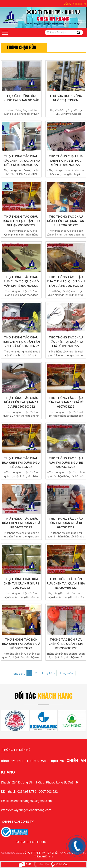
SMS (25, 864)
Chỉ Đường (59, 864)
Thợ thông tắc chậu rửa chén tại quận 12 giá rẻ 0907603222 (66, 342)
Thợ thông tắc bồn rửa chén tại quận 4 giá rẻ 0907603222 (66, 583)
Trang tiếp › (48, 673)
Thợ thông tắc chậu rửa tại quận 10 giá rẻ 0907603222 (66, 402)
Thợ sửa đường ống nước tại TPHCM (66, 98)
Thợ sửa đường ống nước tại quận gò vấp (21, 98)
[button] (5, 32)
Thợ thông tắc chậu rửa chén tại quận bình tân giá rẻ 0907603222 (66, 281)
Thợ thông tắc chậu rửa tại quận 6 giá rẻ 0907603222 (66, 523)
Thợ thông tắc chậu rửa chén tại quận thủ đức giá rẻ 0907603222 (21, 161)
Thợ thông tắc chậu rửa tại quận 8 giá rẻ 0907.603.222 (66, 463)
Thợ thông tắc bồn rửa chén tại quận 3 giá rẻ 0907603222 (21, 644)
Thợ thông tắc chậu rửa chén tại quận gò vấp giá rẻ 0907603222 (21, 281)
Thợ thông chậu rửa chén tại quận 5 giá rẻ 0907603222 (21, 583)
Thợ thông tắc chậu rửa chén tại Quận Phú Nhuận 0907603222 (21, 221)
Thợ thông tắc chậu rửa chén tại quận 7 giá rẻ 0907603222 (21, 523)
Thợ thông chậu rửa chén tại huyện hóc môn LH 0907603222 (66, 161)
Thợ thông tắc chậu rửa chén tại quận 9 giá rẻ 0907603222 (21, 463)
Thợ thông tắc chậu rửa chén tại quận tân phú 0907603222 (66, 221)
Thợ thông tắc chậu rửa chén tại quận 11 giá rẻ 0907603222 (21, 402)
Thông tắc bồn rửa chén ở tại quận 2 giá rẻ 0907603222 (66, 644)
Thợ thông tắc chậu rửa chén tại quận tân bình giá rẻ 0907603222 (21, 342)
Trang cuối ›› (67, 673)
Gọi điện (40, 864)
